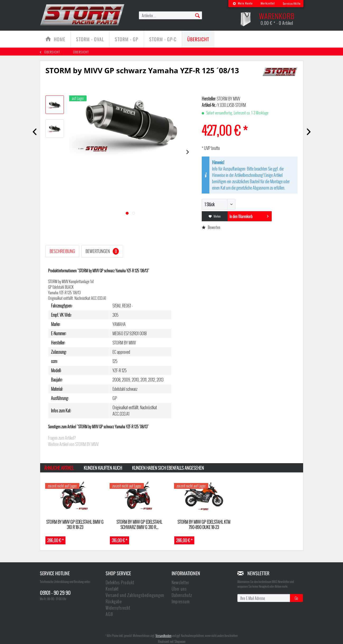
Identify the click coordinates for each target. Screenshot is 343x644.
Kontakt (112, 589)
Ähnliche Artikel (59, 468)
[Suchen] (198, 15)
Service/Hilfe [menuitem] (292, 3)
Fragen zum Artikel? (62, 438)
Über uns (179, 589)
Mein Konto (243, 3)
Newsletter (180, 582)
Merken (215, 216)
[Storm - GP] (127, 39)
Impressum (181, 601)
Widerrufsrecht (118, 608)
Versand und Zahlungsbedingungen (135, 595)
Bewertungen (102, 251)
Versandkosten (163, 635)
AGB (109, 614)
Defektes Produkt (120, 582)
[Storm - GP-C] (163, 39)
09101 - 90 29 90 (55, 592)
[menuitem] (243, 4)
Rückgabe (114, 601)
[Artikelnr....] (171, 15)
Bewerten (211, 227)
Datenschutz (182, 595)
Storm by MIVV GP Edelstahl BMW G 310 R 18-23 (75, 524)
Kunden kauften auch (103, 468)
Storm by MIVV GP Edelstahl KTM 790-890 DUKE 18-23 (204, 524)
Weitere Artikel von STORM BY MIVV (73, 444)
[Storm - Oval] (90, 39)
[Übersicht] (198, 39)
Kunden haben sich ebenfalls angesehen (168, 468)
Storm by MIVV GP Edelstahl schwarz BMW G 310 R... (139, 524)
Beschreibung (62, 251)
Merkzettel (268, 3)
